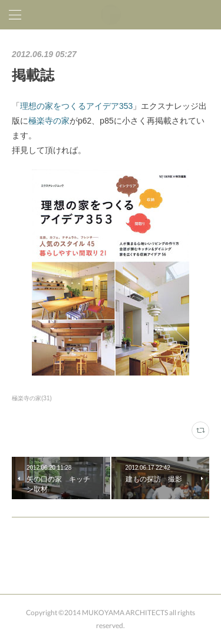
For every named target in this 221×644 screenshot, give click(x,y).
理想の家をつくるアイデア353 (76, 106)
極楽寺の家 (49, 121)
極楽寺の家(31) (32, 398)
